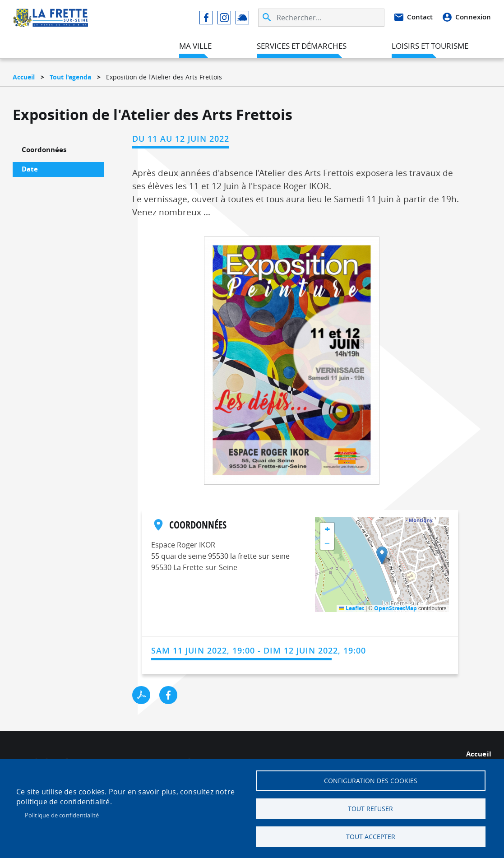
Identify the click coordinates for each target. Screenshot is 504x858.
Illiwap (242, 19)
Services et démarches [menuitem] (302, 47)
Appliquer (268, 19)
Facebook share (168, 695)
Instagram (224, 19)
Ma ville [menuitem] (195, 47)
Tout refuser (370, 807)
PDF (141, 695)
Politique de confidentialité (62, 813)
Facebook (206, 19)
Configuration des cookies (371, 778)
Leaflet (351, 608)
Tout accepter (371, 836)
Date (30, 169)
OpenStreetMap (395, 608)
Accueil (24, 77)
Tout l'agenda (70, 77)
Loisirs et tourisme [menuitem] (430, 47)
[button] (292, 363)
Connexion (473, 18)
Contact (420, 18)
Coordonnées (44, 150)
